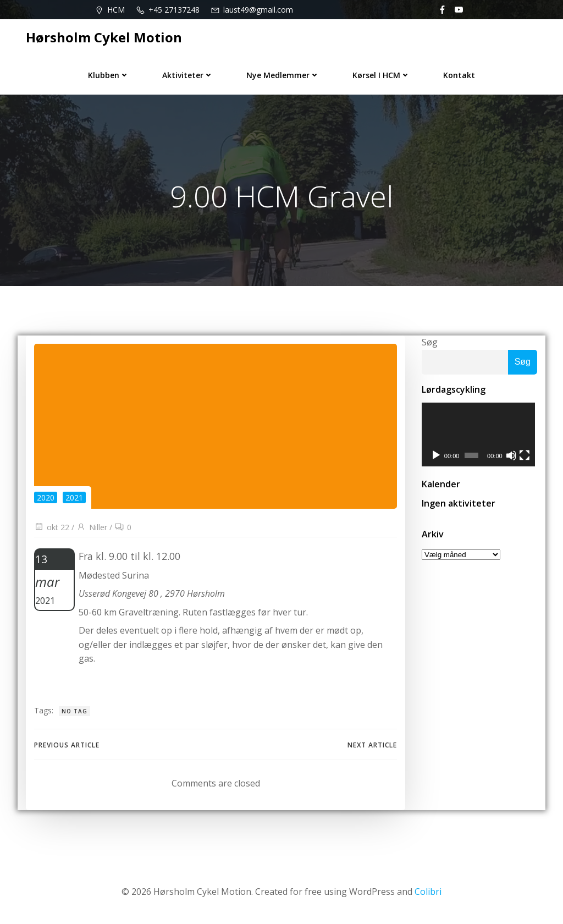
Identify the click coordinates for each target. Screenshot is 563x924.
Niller (92, 527)
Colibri (428, 892)
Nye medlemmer (283, 75)
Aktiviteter (188, 75)
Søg (430, 342)
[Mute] (512, 457)
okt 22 (52, 527)
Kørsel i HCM (381, 75)
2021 (74, 497)
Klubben (109, 75)
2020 (46, 497)
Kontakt (459, 75)
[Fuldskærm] (526, 457)
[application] (479, 435)
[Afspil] (436, 457)
